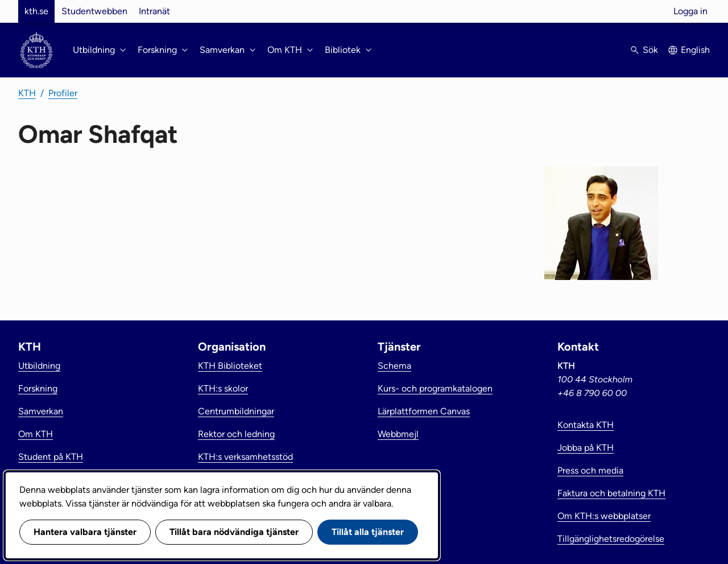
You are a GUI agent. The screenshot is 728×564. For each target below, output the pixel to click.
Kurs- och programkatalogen (435, 388)
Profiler (63, 93)
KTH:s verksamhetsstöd (245, 457)
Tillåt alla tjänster (368, 532)
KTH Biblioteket (230, 366)
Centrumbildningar (236, 411)
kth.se (36, 11)
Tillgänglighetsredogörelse (611, 539)
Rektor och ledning (236, 434)
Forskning (38, 388)
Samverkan (41, 411)
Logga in (690, 11)
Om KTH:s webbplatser (604, 516)
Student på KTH (51, 457)
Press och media (590, 470)
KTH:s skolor (223, 388)
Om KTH (36, 434)
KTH (27, 93)
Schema (394, 366)
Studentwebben (94, 11)
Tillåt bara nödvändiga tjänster (234, 532)
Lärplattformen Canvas (424, 411)
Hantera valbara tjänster (85, 532)
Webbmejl (398, 434)
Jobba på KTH (586, 448)
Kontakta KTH (586, 425)
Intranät (154, 11)
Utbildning (39, 366)
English (695, 50)
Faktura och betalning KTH (611, 493)
